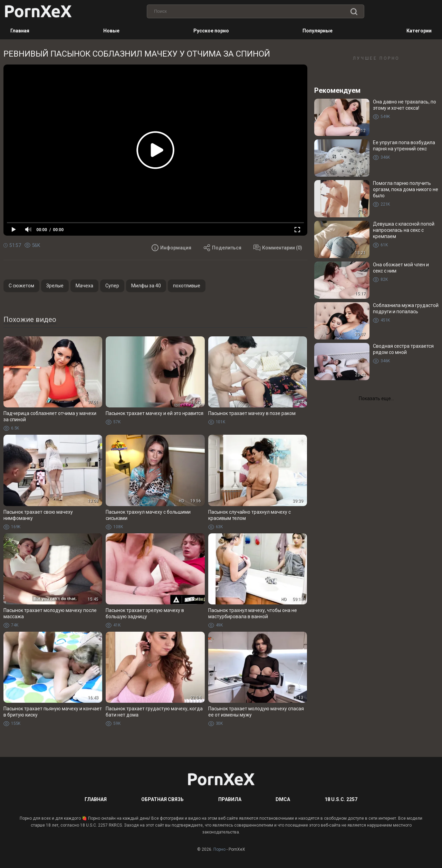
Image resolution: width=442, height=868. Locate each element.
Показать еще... (376, 398)
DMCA (283, 799)
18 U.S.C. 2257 (341, 799)
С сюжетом (21, 286)
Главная (20, 31)
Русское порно (211, 31)
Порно (219, 849)
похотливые (187, 286)
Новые (111, 31)
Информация (171, 248)
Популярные (318, 31)
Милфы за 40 (146, 286)
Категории (419, 31)
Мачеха (84, 286)
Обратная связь (162, 799)
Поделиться (222, 248)
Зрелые (55, 286)
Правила (230, 799)
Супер (112, 286)
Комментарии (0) (278, 248)
